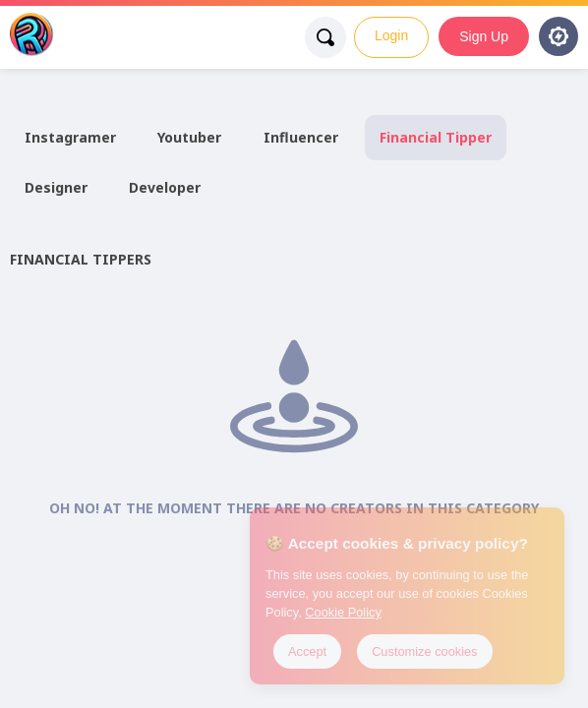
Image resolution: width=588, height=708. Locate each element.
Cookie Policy (343, 612)
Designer (56, 187)
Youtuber (189, 137)
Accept (307, 651)
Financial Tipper (436, 137)
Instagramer (70, 137)
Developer (165, 187)
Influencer (301, 137)
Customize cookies (424, 651)
